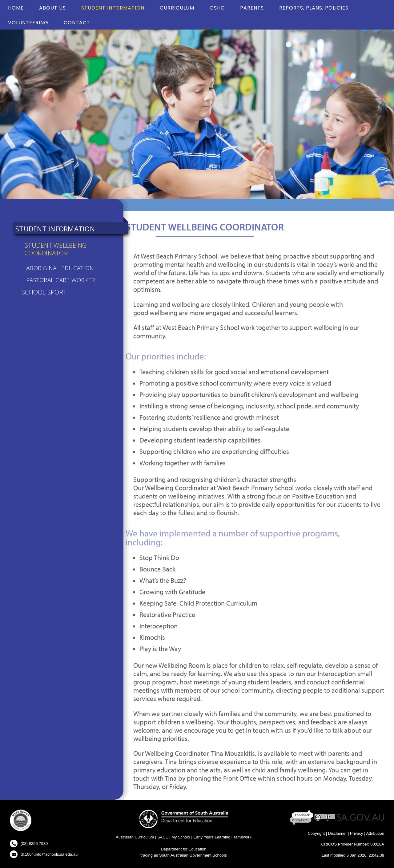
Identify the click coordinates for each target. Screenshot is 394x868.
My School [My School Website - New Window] (181, 837)
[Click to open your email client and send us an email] (44, 854)
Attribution (375, 833)
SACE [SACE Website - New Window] (163, 837)
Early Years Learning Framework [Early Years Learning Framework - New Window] (222, 837)
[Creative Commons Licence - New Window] (325, 817)
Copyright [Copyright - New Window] (316, 833)
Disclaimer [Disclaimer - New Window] (338, 833)
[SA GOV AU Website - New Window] (360, 817)
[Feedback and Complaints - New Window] (302, 817)
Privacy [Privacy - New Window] (357, 833)
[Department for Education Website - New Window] (184, 819)
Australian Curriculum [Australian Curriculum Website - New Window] (135, 837)
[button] (21, 821)
